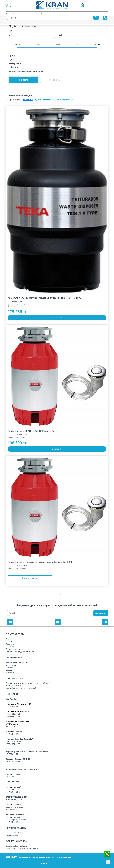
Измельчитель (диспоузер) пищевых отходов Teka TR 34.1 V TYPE (44, 298)
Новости (9, 667)
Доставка (10, 647)
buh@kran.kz (11, 789)
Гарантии (10, 644)
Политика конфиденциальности (20, 652)
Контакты (10, 672)
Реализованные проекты (17, 662)
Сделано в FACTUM (38, 864)
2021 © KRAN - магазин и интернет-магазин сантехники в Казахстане (38, 857)
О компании (11, 665)
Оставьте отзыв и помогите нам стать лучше (25, 848)
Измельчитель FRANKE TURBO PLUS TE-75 (31, 431)
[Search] (51, 18)
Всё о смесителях (13, 686)
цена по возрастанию (45, 100)
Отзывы (9, 670)
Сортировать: (15, 99)
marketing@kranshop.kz (16, 819)
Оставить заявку (30, 578)
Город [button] (11, 6)
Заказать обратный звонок (18, 846)
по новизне (28, 100)
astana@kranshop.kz (15, 807)
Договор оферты (13, 649)
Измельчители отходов (49, 14)
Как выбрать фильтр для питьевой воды (23, 688)
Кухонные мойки (31, 14)
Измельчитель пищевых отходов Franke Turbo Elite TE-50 (40, 562)
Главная (9, 14)
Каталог (18, 14)
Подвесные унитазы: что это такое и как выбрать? (28, 683)
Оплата (9, 639)
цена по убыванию (65, 100)
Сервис (9, 642)
